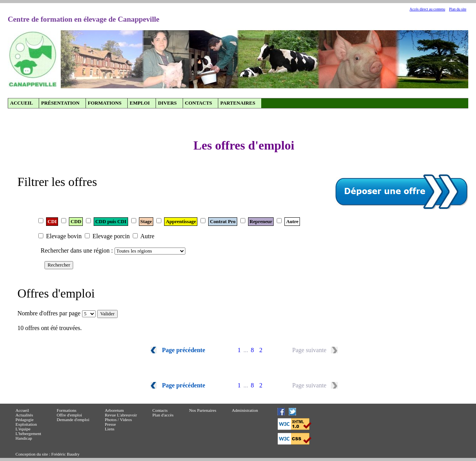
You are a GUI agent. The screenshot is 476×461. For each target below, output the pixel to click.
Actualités (24, 415)
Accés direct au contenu (427, 9)
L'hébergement (28, 433)
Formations (105, 103)
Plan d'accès (163, 415)
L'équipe (23, 429)
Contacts (199, 103)
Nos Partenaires (203, 410)
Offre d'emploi (69, 415)
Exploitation (26, 424)
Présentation (60, 103)
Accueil (21, 103)
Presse (110, 424)
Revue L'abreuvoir (121, 415)
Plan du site (458, 9)
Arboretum (114, 410)
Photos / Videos (118, 420)
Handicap (24, 438)
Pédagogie (25, 420)
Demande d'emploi (73, 420)
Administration (245, 410)
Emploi (140, 103)
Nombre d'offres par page (49, 313)
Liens (110, 429)
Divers (167, 103)
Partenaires (238, 103)
